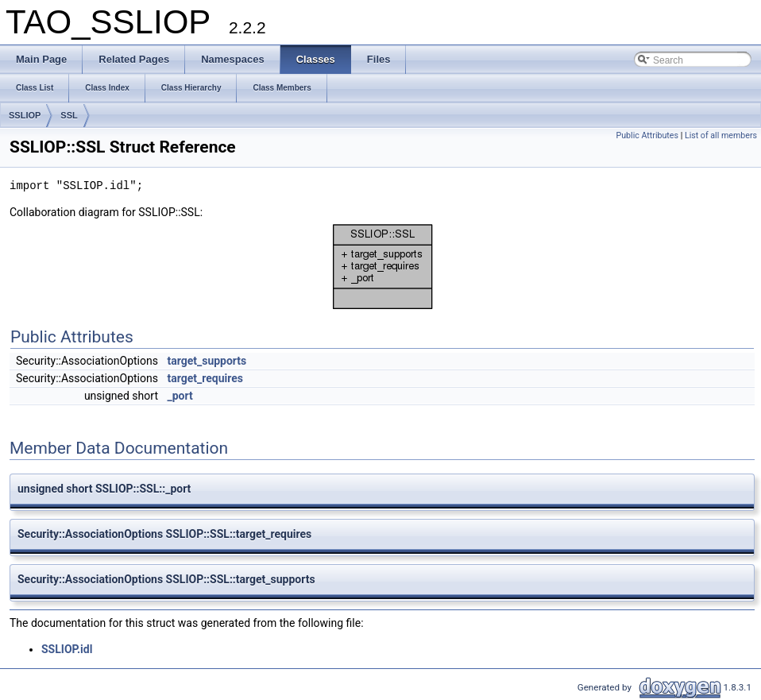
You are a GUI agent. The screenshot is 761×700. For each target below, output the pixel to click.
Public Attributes (647, 135)
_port (180, 396)
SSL (69, 115)
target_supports (207, 361)
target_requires (205, 378)
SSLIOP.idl (67, 649)
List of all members (721, 135)
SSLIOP (25, 115)
